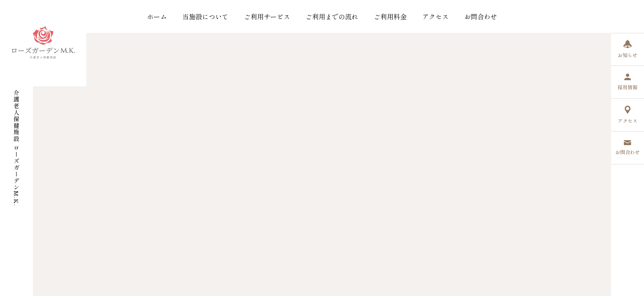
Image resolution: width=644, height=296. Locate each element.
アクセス (435, 16)
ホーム (157, 16)
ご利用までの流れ (332, 16)
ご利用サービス (267, 16)
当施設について (205, 16)
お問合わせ (481, 16)
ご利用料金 (390, 16)
